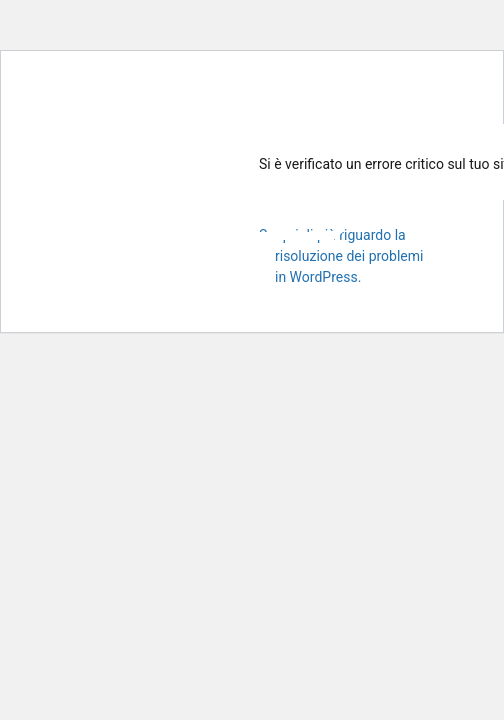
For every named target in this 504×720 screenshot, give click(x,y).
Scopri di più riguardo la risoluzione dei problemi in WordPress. (341, 256)
